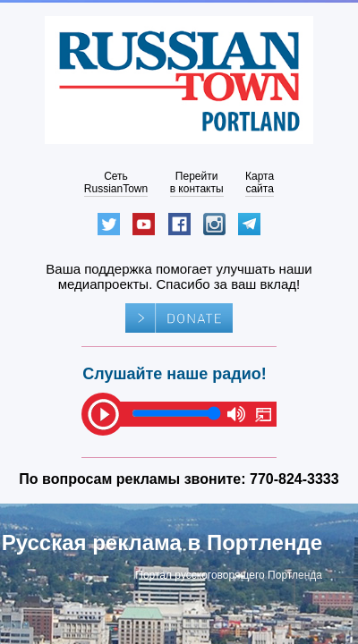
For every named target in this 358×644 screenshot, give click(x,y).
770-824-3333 (294, 479)
